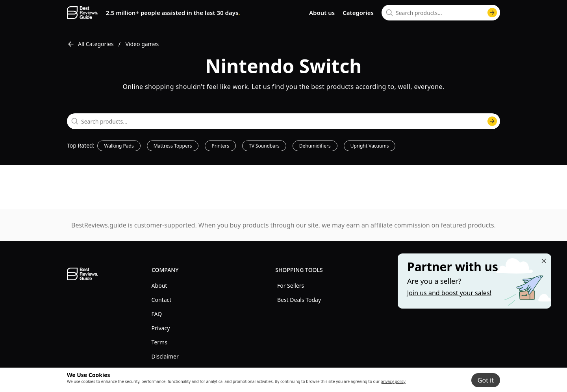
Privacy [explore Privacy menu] (161, 328)
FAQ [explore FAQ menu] (157, 314)
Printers (220, 146)
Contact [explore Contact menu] (162, 300)
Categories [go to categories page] (358, 13)
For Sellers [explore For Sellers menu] (291, 286)
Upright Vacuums (370, 146)
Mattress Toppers (173, 146)
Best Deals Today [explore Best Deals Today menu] (299, 300)
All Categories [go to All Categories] (90, 44)
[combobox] (441, 13)
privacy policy (393, 381)
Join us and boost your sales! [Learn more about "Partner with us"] (449, 293)
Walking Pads (119, 146)
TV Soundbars (264, 146)
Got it (486, 380)
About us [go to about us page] (322, 13)
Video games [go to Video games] (142, 44)
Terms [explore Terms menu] (159, 342)
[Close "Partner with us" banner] (544, 261)
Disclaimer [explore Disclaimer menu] (165, 356)
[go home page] (82, 13)
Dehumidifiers (315, 146)
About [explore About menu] (159, 286)
